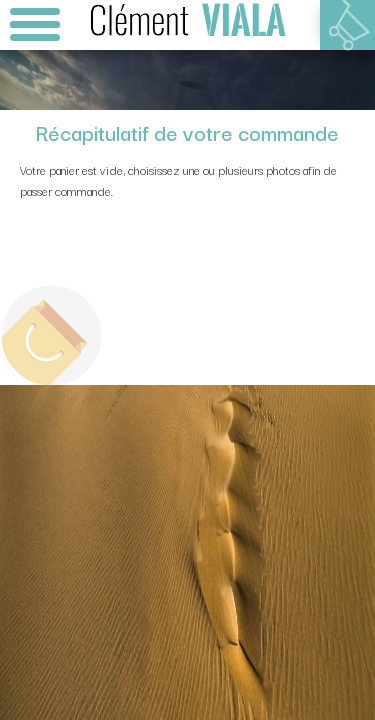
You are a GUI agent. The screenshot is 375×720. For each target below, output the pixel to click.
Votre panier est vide (347, 25)
